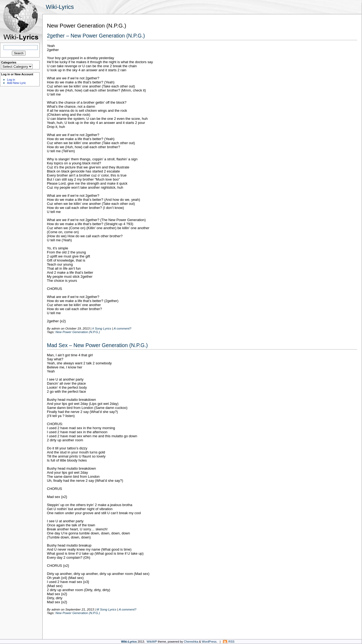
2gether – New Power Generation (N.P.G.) (96, 36)
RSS (231, 642)
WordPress (209, 642)
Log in (11, 80)
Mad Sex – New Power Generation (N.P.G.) (97, 345)
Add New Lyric (16, 83)
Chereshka (191, 642)
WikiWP (152, 642)
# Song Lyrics (102, 328)
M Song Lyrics (106, 609)
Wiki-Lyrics (60, 7)
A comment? (123, 328)
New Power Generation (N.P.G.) (77, 332)
